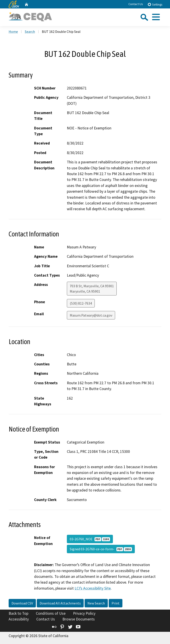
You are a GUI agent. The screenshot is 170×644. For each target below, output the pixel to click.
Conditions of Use (51, 613)
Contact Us (136, 4)
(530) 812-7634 (81, 303)
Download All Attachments (60, 603)
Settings (155, 4)
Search (30, 32)
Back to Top (18, 613)
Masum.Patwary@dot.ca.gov (91, 315)
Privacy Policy (84, 613)
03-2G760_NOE (90, 539)
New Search (96, 603)
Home (13, 32)
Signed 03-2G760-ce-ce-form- (101, 549)
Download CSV (22, 603)
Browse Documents (79, 619)
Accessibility (19, 619)
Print (116, 603)
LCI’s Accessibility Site (93, 588)
